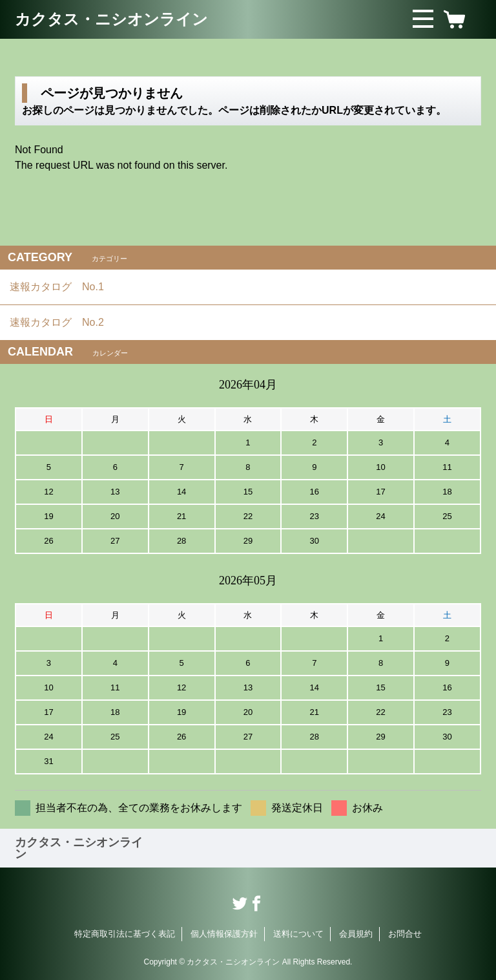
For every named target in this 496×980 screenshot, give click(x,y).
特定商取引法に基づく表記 (125, 934)
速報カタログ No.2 (62, 322)
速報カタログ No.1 (62, 287)
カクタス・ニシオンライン (111, 19)
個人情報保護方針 (224, 934)
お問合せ (405, 934)
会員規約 (356, 934)
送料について (298, 934)
